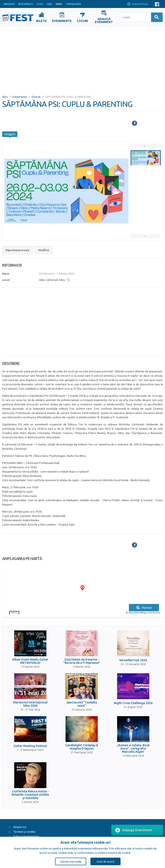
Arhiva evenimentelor (26, 836)
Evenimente (20, 97)
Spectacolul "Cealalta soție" (82, 704)
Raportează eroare (18, 250)
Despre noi (20, 827)
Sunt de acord (105, 862)
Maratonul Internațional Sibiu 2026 (30, 704)
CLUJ (40, 4)
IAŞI (49, 4)
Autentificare (137, 4)
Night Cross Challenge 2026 (133, 703)
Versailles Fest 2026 (133, 660)
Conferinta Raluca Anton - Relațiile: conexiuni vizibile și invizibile (30, 795)
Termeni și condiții (24, 832)
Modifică (44, 250)
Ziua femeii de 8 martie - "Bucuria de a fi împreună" (82, 661)
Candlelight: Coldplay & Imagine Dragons (82, 747)
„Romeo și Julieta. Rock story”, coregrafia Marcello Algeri (133, 749)
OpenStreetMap (137, 613)
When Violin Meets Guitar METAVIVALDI (30, 661)
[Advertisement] (82, 59)
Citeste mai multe (71, 862)
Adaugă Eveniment (134, 830)
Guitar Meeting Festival (30, 746)
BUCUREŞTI (26, 4)
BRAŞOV (9, 4)
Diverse (36, 97)
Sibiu (5, 97)
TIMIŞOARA (73, 4)
